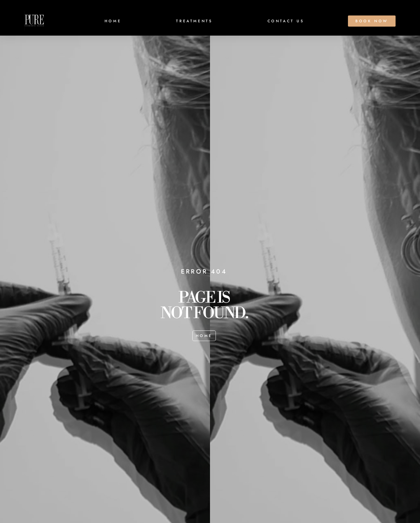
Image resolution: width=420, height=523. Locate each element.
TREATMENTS (194, 21)
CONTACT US (286, 21)
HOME (113, 21)
